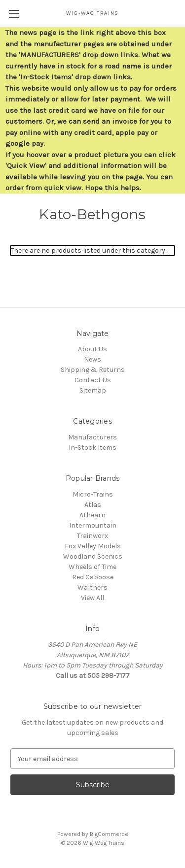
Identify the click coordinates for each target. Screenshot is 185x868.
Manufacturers (92, 437)
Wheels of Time (92, 567)
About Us (92, 349)
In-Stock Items (92, 448)
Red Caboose (93, 577)
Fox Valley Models (93, 546)
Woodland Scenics (93, 556)
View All (92, 598)
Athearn (92, 515)
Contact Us (93, 380)
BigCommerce (109, 834)
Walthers (92, 587)
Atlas (93, 505)
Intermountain (93, 525)
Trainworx (92, 536)
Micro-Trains (93, 494)
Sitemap (93, 390)
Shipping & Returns (93, 370)
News (92, 359)
